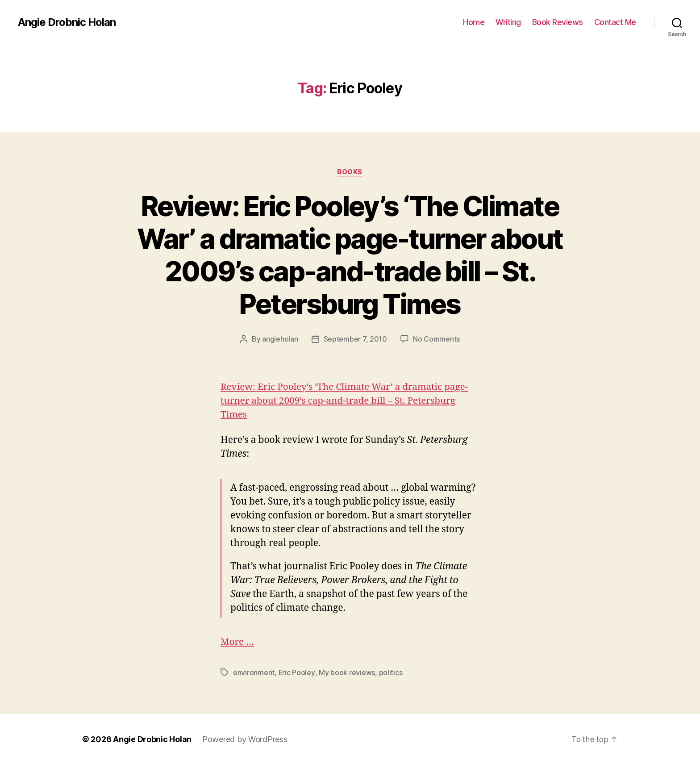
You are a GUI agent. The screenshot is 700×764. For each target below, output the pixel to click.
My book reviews (347, 672)
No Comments (436, 339)
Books (350, 172)
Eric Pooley (297, 672)
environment (254, 672)
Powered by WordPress (245, 739)
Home (474, 22)
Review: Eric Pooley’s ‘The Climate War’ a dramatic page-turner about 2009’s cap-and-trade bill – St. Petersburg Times (350, 255)
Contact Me (615, 22)
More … (237, 642)
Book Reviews (558, 22)
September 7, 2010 (355, 339)
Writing (508, 22)
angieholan (280, 339)
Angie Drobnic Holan (67, 22)
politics (390, 672)
